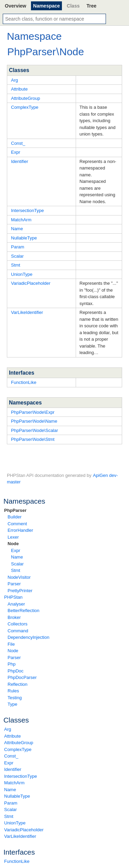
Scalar (17, 564)
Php (12, 664)
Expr (16, 550)
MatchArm (14, 783)
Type (12, 704)
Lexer (13, 537)
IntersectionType (20, 776)
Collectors (18, 624)
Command (18, 631)
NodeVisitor (19, 577)
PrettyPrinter (20, 591)
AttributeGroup (19, 743)
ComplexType (18, 749)
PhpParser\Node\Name (34, 421)
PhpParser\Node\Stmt (33, 439)
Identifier (13, 769)
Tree (91, 6)
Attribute (12, 736)
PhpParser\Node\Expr (33, 412)
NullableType (17, 796)
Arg (8, 729)
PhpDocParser (22, 677)
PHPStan (13, 597)
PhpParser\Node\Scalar (35, 430)
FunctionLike (17, 861)
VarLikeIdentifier (20, 836)
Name (17, 557)
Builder (14, 517)
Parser (14, 584)
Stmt (16, 570)
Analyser (16, 604)
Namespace (46, 6)
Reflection (18, 684)
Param (11, 803)
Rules (13, 691)
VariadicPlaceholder (24, 830)
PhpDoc (15, 671)
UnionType (15, 823)
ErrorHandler (20, 530)
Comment (17, 524)
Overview (15, 6)
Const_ (11, 756)
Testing (15, 698)
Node (13, 544)
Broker (14, 617)
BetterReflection (24, 611)
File (11, 644)
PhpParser (15, 510)
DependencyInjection (28, 637)
